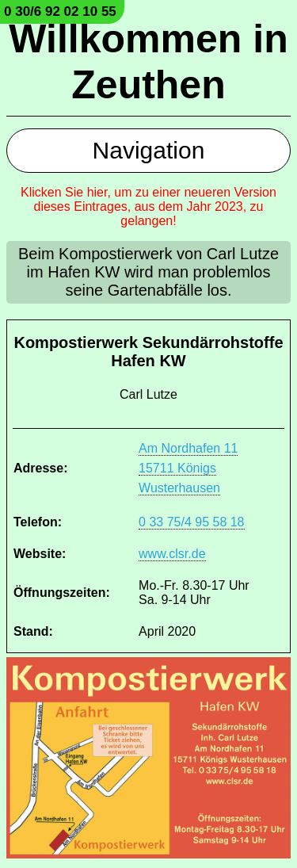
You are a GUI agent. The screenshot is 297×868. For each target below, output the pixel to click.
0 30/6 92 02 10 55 (60, 11)
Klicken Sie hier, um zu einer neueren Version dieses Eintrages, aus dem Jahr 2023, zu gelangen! (148, 206)
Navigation (149, 150)
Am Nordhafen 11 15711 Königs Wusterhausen (188, 468)
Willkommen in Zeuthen (148, 62)
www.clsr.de (172, 554)
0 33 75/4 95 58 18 (191, 522)
